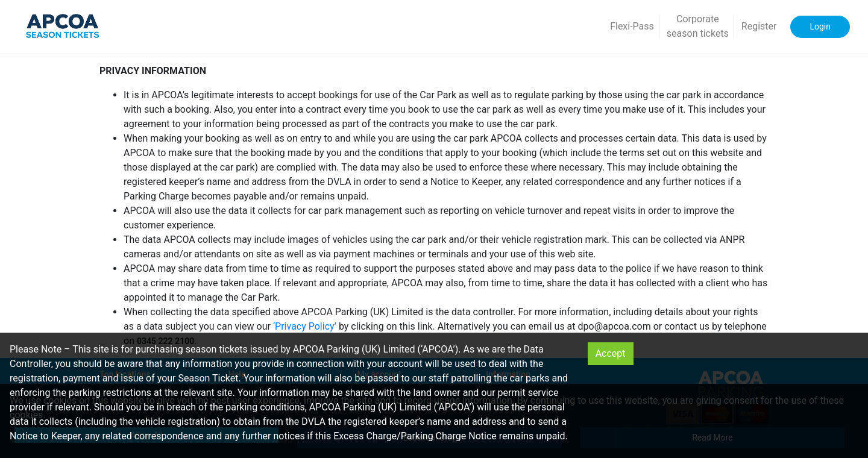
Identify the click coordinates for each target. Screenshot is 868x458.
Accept (611, 353)
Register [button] (759, 26)
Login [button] (820, 27)
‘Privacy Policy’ (305, 326)
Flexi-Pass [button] (632, 26)
